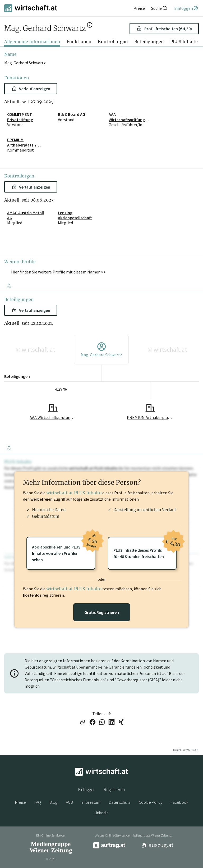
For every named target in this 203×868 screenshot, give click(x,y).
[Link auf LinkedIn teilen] (112, 723)
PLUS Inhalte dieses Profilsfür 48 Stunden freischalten (145, 548)
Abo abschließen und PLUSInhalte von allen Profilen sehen (64, 550)
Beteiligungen (149, 42)
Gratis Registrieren (102, 612)
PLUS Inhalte (184, 42)
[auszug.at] (158, 847)
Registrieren (114, 789)
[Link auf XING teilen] (121, 723)
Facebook (179, 802)
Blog (53, 802)
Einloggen (87, 789)
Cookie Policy (151, 802)
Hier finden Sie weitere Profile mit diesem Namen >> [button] (59, 272)
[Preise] (139, 8)
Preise (20, 802)
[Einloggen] (186, 8)
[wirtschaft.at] (31, 8)
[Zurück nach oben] (9, 285)
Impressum (91, 802)
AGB (69, 802)
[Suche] (159, 8)
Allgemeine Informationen (32, 42)
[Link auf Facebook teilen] (93, 723)
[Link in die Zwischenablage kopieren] (82, 723)
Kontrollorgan (113, 42)
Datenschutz (120, 802)
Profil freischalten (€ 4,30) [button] (164, 29)
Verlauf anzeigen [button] (31, 89)
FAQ (38, 802)
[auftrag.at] (109, 847)
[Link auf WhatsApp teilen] (102, 723)
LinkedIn (101, 813)
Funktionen (79, 42)
